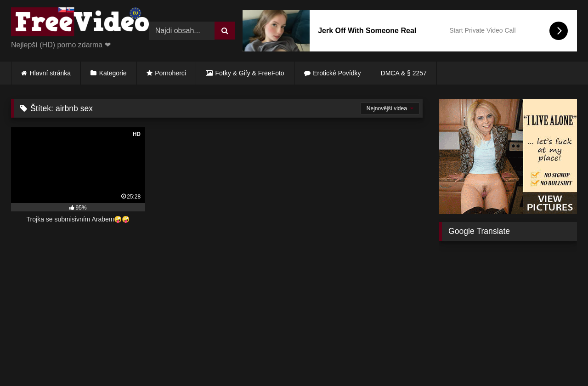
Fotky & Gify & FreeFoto (250, 73)
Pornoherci (170, 73)
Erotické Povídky (337, 73)
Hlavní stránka (50, 73)
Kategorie (113, 73)
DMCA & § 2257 (404, 73)
